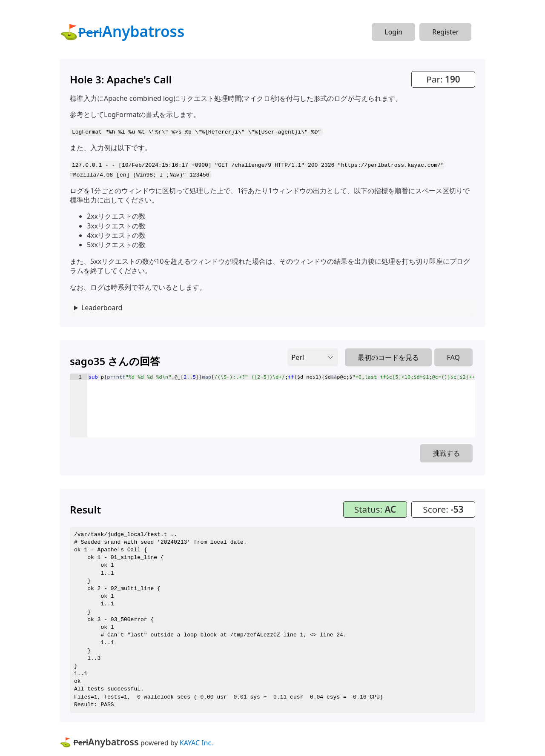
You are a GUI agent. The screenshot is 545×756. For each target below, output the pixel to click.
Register (445, 32)
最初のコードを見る (388, 357)
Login (393, 32)
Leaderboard (102, 307)
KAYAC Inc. (196, 742)
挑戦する (446, 452)
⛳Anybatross (122, 31)
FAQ (453, 357)
